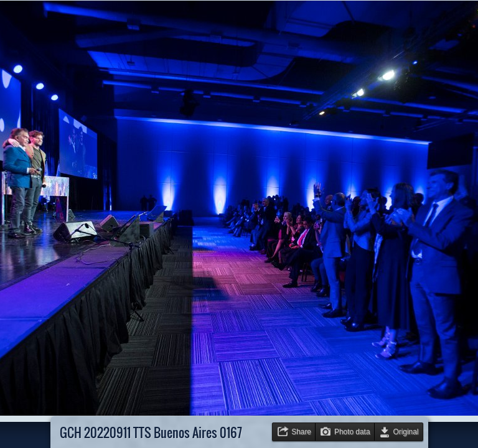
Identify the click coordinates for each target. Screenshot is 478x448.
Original (406, 432)
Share (301, 432)
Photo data (352, 432)
